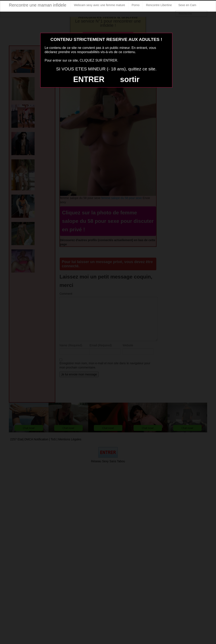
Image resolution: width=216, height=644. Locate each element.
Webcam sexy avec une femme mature (99, 5)
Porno (136, 5)
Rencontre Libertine (159, 5)
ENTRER (89, 79)
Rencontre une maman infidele (38, 5)
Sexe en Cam (187, 5)
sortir (130, 79)
